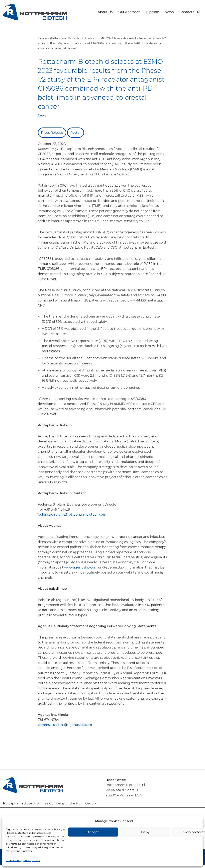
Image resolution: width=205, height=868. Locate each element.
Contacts (187, 12)
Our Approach (129, 12)
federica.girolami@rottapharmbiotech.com (72, 517)
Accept (93, 832)
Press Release (52, 133)
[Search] (198, 12)
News (169, 12)
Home (42, 38)
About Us (104, 12)
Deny (145, 832)
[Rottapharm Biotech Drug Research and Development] (35, 12)
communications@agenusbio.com (65, 728)
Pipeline (152, 12)
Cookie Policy (14, 860)
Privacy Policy (32, 860)
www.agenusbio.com (90, 570)
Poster (76, 133)
